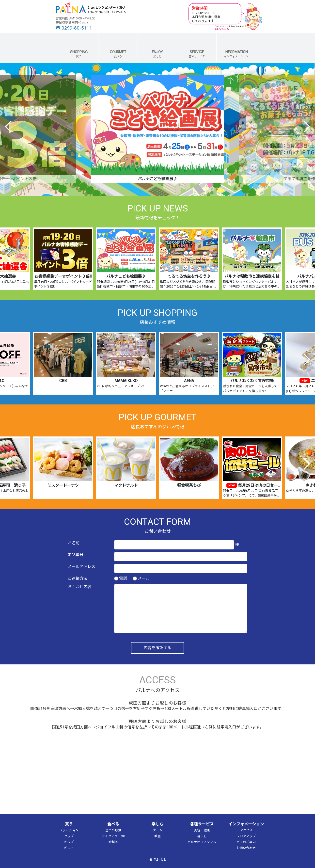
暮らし (202, 836)
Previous (8, 127)
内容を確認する (157, 648)
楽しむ (157, 824)
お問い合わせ (246, 848)
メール (144, 578)
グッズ (69, 836)
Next (307, 127)
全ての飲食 (113, 830)
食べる (113, 824)
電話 (123, 578)
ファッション (69, 830)
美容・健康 (202, 830)
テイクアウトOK (113, 836)
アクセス (246, 830)
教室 (157, 836)
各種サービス (202, 824)
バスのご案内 (246, 842)
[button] (79, 48)
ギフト (69, 848)
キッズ (69, 842)
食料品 (113, 842)
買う (69, 824)
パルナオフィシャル (202, 842)
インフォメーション (246, 824)
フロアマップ (246, 836)
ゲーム (158, 830)
